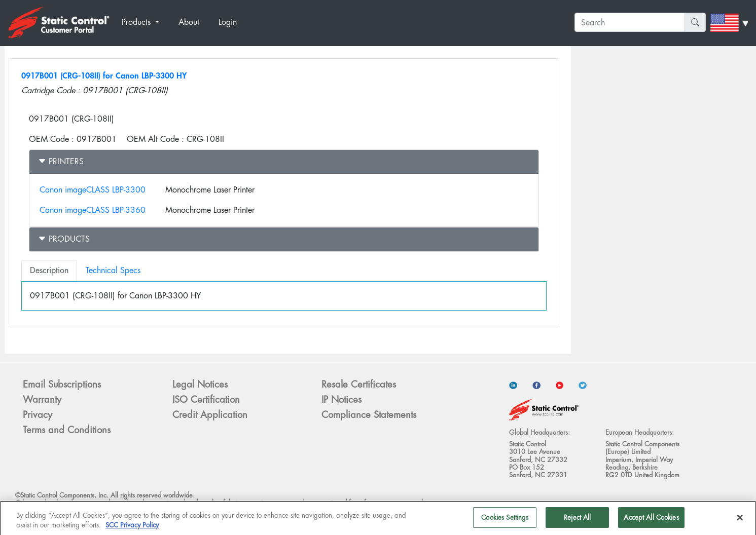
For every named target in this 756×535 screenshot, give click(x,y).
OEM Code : (51, 139)
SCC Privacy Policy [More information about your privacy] (132, 529)
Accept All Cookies (651, 521)
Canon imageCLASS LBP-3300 (93, 190)
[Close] (740, 520)
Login (228, 22)
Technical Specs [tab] (113, 270)
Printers (61, 161)
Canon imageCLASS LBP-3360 (93, 210)
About (189, 22)
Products (64, 239)
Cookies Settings (505, 521)
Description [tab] (49, 270)
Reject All (577, 521)
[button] (146, 22)
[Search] (630, 22)
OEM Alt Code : (155, 139)
